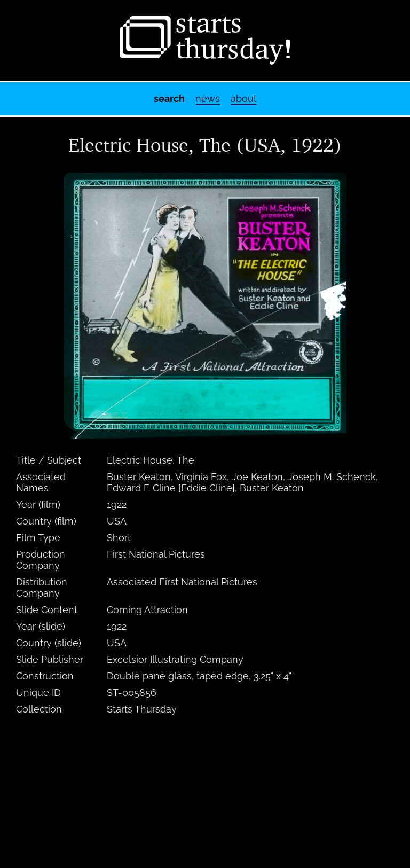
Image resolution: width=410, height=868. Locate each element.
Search (169, 99)
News (208, 99)
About (244, 99)
